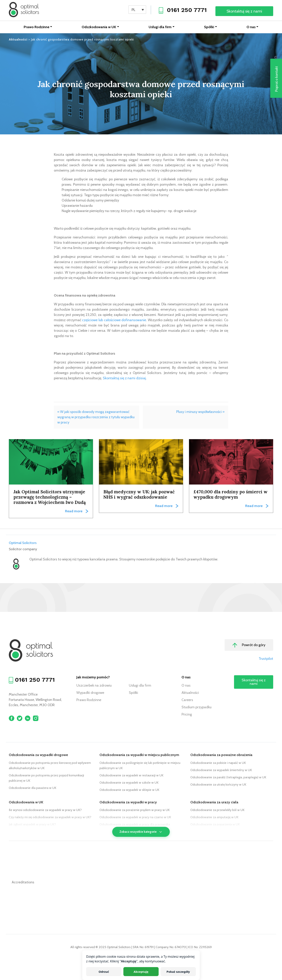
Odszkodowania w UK (99, 27)
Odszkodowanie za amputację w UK (214, 818)
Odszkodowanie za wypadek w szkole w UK (129, 783)
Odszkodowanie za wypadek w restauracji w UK (131, 776)
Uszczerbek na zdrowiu (94, 686)
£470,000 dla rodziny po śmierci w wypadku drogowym (230, 495)
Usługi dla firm (160, 27)
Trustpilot (266, 659)
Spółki (209, 27)
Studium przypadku (197, 708)
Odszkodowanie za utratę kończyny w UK (218, 785)
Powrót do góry (249, 646)
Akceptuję (141, 972)
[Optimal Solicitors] (24, 10)
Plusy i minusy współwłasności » (200, 412)
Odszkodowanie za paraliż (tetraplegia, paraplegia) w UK (228, 778)
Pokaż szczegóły (178, 972)
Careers (187, 700)
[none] (137, 10)
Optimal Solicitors (23, 543)
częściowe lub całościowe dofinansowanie (114, 320)
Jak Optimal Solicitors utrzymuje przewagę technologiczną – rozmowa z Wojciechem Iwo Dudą (50, 497)
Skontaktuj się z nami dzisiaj (124, 379)
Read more (74, 512)
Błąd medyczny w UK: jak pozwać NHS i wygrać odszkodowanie (139, 495)
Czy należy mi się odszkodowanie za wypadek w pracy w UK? (50, 818)
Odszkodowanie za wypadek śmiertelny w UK (221, 770)
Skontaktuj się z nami (244, 11)
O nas (251, 27)
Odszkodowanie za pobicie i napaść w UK (218, 763)
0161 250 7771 (187, 10)
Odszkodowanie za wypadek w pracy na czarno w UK (135, 818)
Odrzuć (104, 972)
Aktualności (190, 693)
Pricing (187, 715)
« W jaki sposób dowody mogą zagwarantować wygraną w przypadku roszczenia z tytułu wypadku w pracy (96, 417)
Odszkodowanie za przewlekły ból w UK (217, 810)
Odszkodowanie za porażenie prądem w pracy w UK (135, 810)
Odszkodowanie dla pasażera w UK (33, 788)
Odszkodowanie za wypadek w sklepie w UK (129, 790)
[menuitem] (137, 10)
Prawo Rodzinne (37, 27)
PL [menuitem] (133, 10)
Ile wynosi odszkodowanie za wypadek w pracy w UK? (45, 810)
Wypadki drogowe (90, 693)
